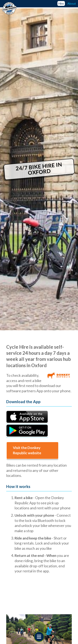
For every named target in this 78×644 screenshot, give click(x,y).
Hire (61, 3)
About (72, 3)
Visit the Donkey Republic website (27, 450)
